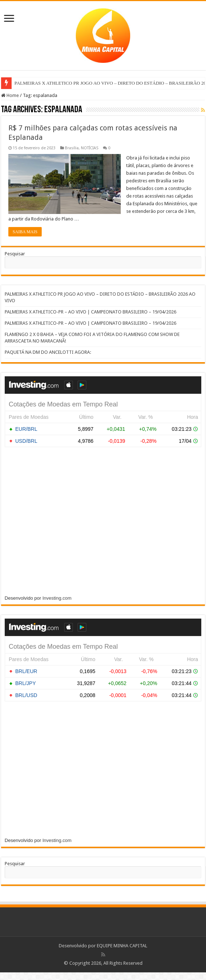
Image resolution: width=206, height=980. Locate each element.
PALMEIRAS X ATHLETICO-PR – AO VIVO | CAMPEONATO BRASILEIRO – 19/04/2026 (90, 312)
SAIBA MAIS (25, 232)
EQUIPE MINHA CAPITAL (122, 946)
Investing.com (57, 598)
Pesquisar (15, 254)
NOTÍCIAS (90, 148)
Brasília (72, 148)
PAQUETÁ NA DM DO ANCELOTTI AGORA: (91, 352)
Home (10, 95)
